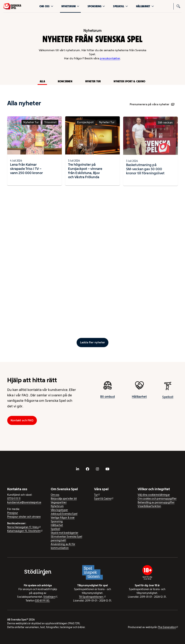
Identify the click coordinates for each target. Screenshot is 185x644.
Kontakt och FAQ (22, 420)
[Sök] (178, 6)
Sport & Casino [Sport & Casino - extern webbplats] (103, 499)
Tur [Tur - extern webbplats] (96, 495)
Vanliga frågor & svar (63, 518)
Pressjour (13, 513)
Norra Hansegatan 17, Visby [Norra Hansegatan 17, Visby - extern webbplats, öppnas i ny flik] (23, 527)
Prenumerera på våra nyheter (152, 104)
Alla (42, 81)
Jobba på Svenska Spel (64, 514)
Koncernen (65, 81)
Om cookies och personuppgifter (157, 499)
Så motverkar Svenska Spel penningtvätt (66, 538)
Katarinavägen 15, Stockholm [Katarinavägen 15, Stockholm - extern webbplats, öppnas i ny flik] (24, 531)
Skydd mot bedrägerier (65, 533)
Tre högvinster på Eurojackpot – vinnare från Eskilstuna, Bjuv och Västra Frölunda (85, 174)
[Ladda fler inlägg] (93, 342)
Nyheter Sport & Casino (129, 81)
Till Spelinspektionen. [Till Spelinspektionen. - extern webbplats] (91, 597)
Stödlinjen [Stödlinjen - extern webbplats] (49, 597)
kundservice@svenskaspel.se (24, 502)
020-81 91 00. (42, 601)
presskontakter (110, 58)
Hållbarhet (145, 6)
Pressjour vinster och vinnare (24, 517)
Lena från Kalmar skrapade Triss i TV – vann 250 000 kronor (26, 172)
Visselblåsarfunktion (149, 506)
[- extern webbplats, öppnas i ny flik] (78, 469)
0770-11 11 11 (14, 499)
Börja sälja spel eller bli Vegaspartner (64, 500)
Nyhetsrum (70, 6)
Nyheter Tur (93, 81)
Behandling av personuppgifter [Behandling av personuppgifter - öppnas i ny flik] (156, 502)
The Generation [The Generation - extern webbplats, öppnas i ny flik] (167, 627)
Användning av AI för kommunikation (63, 546)
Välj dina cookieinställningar (154, 495)
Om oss (46, 6)
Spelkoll (120, 6)
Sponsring (96, 6)
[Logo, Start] (12, 6)
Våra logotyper (59, 510)
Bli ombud (107, 400)
